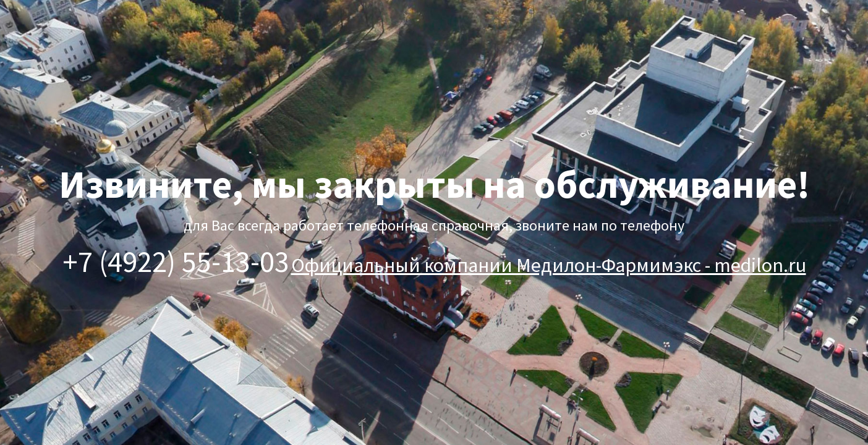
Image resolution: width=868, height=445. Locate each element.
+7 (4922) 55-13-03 (176, 261)
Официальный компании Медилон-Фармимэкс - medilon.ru (549, 265)
